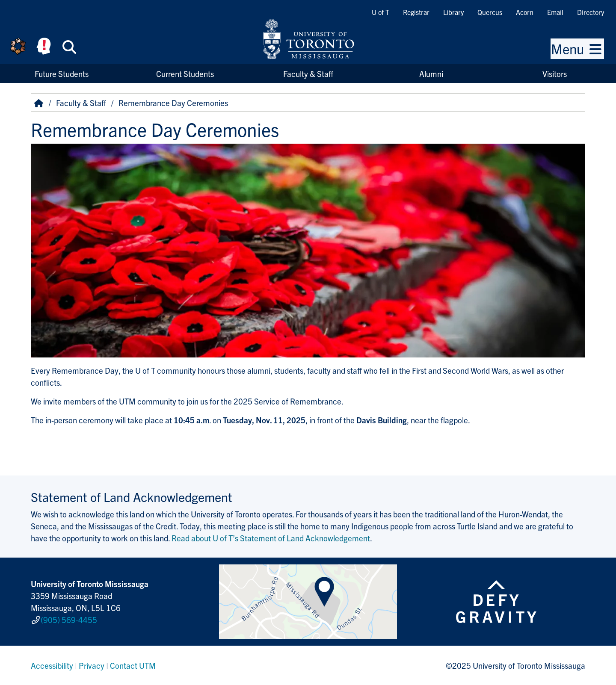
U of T (381, 12)
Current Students (185, 74)
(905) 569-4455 (69, 620)
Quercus (490, 12)
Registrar (416, 12)
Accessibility (52, 665)
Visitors (555, 74)
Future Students (62, 74)
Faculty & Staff (308, 74)
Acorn (525, 12)
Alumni (431, 74)
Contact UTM (133, 665)
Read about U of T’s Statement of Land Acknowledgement (271, 538)
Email (555, 12)
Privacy (92, 665)
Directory (591, 12)
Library (453, 12)
